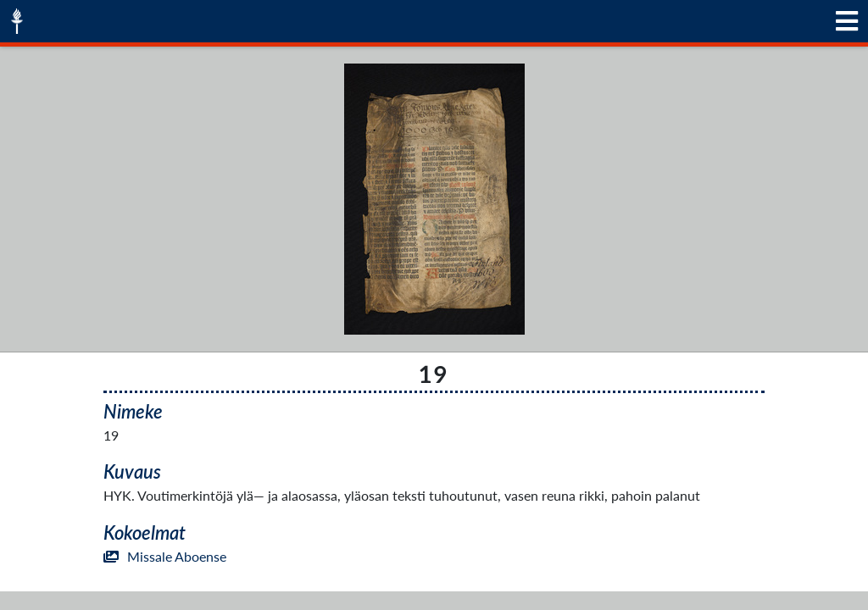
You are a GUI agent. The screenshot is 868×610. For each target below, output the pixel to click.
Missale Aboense (165, 556)
